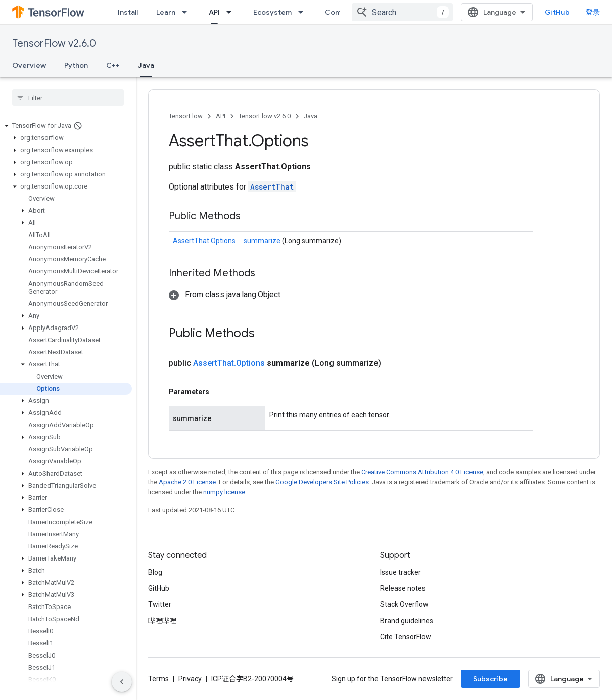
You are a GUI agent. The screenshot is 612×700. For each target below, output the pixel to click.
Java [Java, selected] (146, 65)
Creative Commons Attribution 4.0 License (422, 472)
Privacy (190, 679)
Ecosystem (272, 12)
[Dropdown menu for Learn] (187, 12)
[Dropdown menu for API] (232, 12)
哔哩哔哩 (162, 621)
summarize (263, 241)
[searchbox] (68, 98)
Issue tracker (401, 572)
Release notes (403, 588)
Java (311, 116)
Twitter (160, 604)
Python (76, 65)
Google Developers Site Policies (322, 482)
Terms (158, 679)
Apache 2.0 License (187, 482)
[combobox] (402, 12)
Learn (166, 12)
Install (128, 12)
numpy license (224, 492)
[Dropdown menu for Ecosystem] (304, 12)
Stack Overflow (404, 604)
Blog (155, 572)
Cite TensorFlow (406, 637)
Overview (29, 65)
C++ (113, 65)
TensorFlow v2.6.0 (54, 44)
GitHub (557, 12)
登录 (593, 12)
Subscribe (490, 679)
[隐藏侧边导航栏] (122, 682)
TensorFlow (186, 116)
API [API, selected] (214, 12)
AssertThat (272, 187)
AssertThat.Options (204, 241)
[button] (66, 126)
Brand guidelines (407, 621)
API (221, 116)
